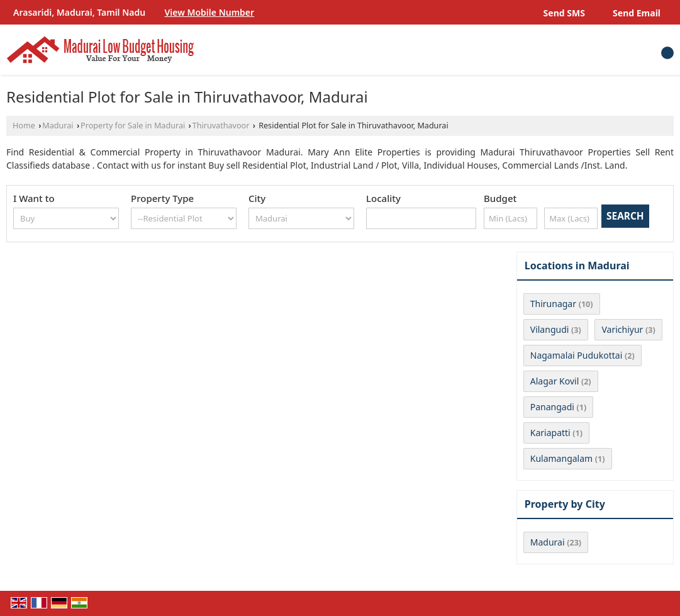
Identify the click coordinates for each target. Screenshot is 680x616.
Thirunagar (553, 304)
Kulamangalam (561, 458)
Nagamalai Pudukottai (577, 355)
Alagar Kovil (555, 381)
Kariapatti (550, 433)
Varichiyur (622, 329)
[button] (210, 12)
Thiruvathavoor (221, 126)
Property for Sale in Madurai (133, 126)
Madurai (58, 126)
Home (24, 126)
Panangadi (552, 407)
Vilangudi (550, 329)
